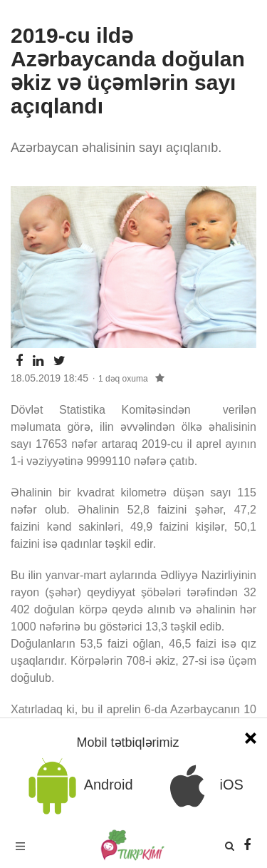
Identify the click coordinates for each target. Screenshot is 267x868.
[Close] (251, 736)
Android (78, 786)
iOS (201, 786)
